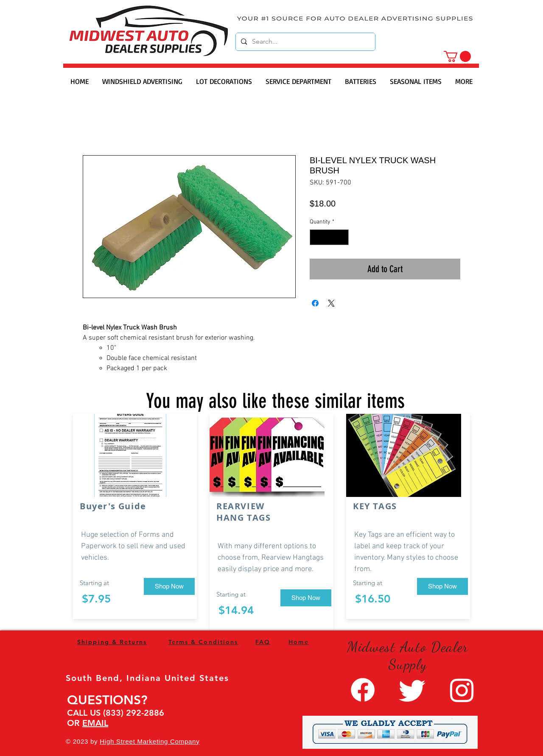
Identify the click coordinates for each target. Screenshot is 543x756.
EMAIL (95, 723)
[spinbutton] (329, 237)
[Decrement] (316, 237)
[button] (457, 56)
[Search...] (305, 42)
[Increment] (342, 237)
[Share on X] (331, 303)
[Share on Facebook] (315, 303)
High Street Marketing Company (150, 741)
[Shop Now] (169, 586)
